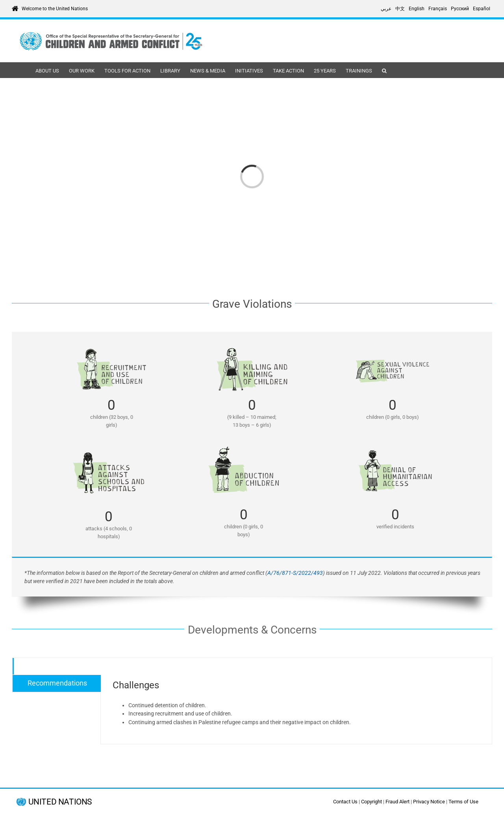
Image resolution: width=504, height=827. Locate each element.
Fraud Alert (397, 802)
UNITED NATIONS (60, 802)
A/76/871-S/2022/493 (295, 573)
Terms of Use (463, 802)
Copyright (372, 802)
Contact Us (345, 802)
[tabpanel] (296, 701)
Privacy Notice (429, 802)
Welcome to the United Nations (55, 9)
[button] (384, 70)
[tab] (57, 666)
